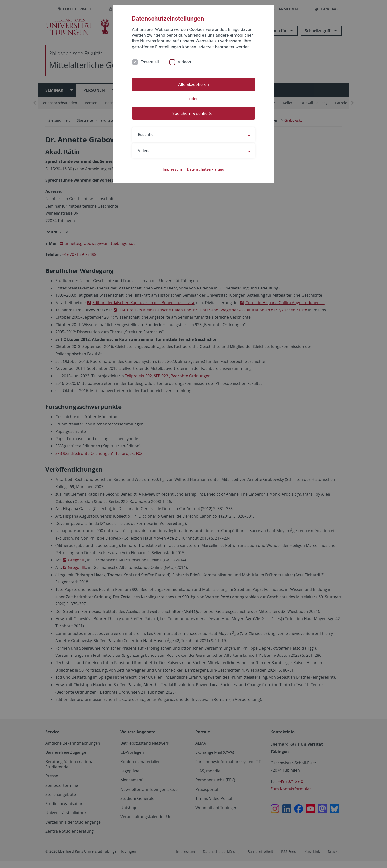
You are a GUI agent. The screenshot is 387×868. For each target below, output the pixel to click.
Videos (184, 62)
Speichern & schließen (193, 113)
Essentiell (150, 62)
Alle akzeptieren (193, 84)
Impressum (173, 169)
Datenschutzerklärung (205, 169)
